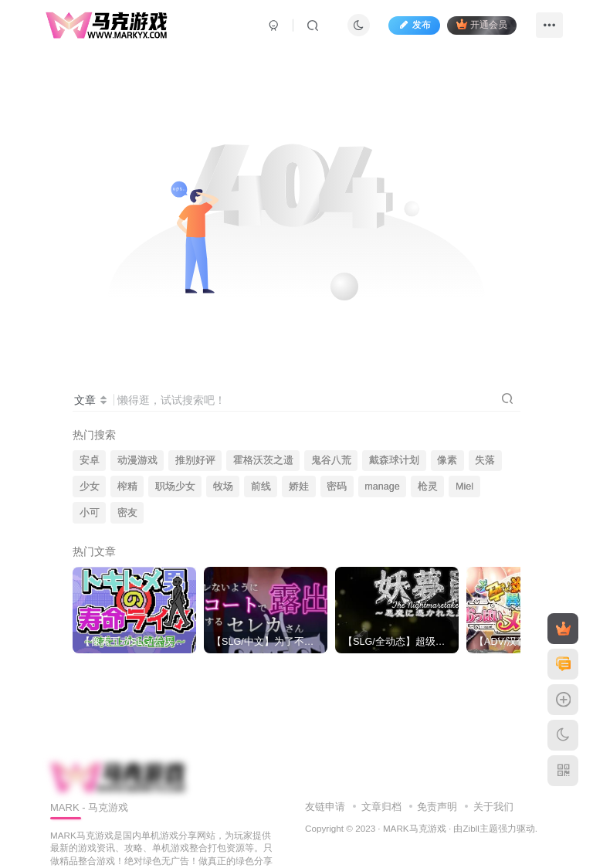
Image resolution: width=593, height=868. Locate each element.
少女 (90, 487)
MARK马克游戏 (415, 828)
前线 (261, 487)
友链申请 (325, 807)
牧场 (223, 487)
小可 (90, 513)
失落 (485, 460)
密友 (127, 513)
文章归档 (381, 807)
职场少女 (175, 487)
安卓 (90, 460)
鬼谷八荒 (331, 460)
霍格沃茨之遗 (263, 460)
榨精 (127, 487)
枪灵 (428, 487)
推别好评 (195, 460)
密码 (337, 487)
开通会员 (481, 25)
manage (382, 487)
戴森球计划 (394, 460)
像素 (447, 460)
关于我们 (493, 807)
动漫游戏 (137, 460)
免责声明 (437, 807)
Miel (464, 487)
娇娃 (299, 487)
